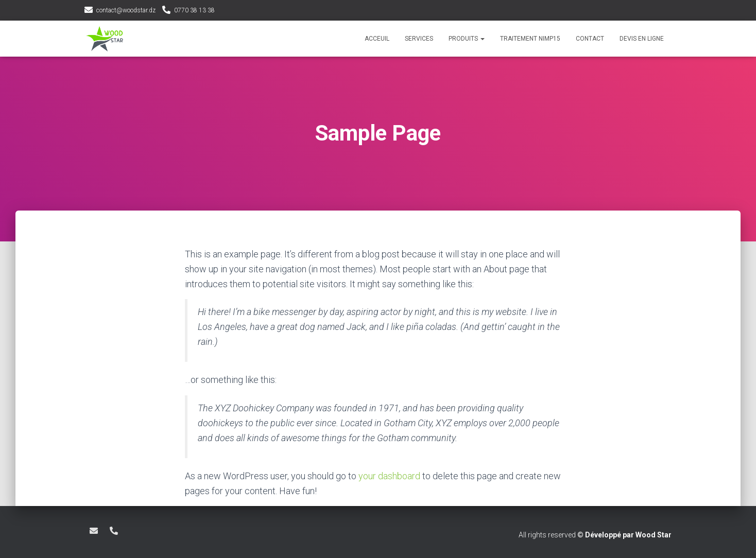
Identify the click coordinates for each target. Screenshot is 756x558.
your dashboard (389, 476)
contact (590, 39)
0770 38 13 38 (194, 10)
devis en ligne (642, 39)
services (419, 39)
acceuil (377, 39)
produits (467, 39)
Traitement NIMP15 (530, 39)
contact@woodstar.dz (126, 10)
